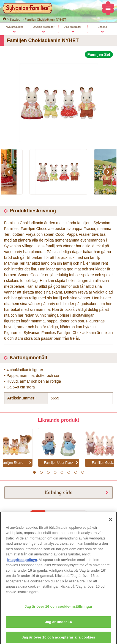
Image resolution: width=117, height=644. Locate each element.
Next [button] (109, 172)
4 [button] (55, 472)
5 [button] (62, 472)
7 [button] (76, 472)
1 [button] (34, 472)
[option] (58, 100)
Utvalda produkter (43, 27)
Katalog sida (59, 492)
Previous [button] (10, 172)
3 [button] (48, 472)
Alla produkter (73, 27)
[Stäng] (110, 522)
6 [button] (69, 472)
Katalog (15, 20)
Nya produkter (14, 27)
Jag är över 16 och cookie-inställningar (59, 609)
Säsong (102, 27)
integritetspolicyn (22, 563)
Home (4, 18)
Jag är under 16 (58, 625)
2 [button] (41, 472)
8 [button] (82, 472)
